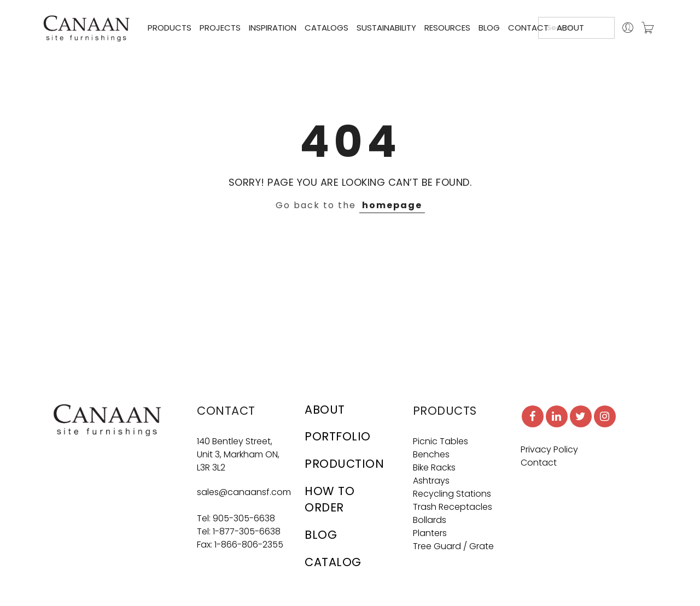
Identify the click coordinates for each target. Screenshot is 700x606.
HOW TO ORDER (329, 499)
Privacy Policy (549, 449)
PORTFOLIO (338, 436)
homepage (392, 205)
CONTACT (528, 28)
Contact (539, 463)
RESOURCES (447, 28)
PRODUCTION (344, 464)
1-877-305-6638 (247, 531)
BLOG (489, 28)
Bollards (430, 520)
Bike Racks (434, 467)
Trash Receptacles (453, 507)
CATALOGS (326, 28)
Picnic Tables (441, 441)
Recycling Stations (452, 494)
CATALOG (333, 562)
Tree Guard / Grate (453, 546)
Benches (431, 454)
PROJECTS (220, 28)
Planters (430, 533)
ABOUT (570, 28)
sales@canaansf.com (244, 492)
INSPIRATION (273, 28)
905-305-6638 (244, 518)
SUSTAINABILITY (386, 28)
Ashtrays (431, 481)
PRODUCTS (170, 28)
